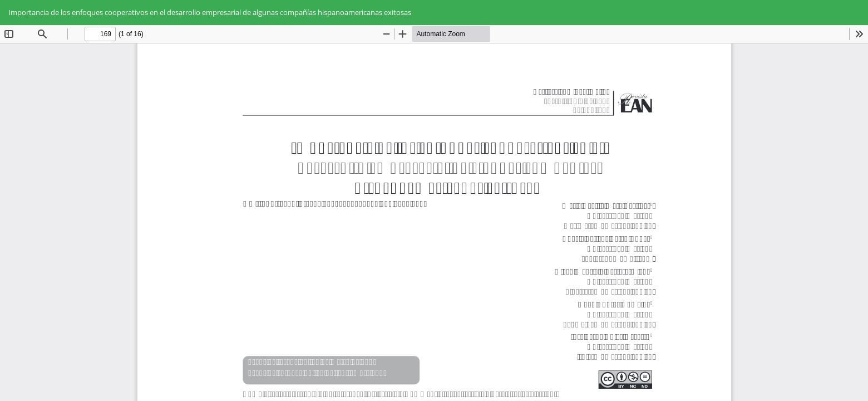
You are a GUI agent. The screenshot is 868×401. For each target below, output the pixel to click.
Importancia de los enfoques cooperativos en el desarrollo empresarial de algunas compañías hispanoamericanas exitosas (210, 12)
